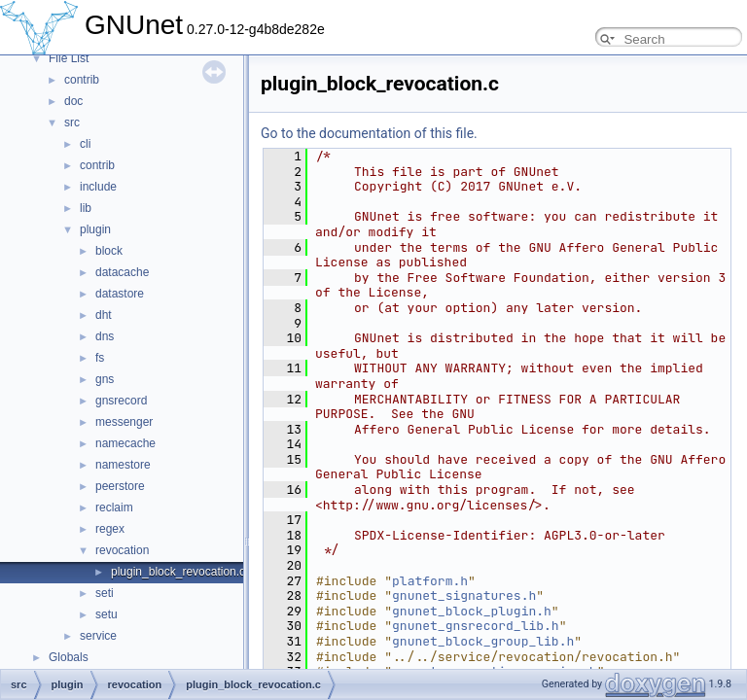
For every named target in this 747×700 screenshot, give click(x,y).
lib (86, 208)
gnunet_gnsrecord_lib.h (476, 626)
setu (107, 614)
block (109, 251)
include (98, 187)
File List (69, 58)
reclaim (114, 507)
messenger (124, 422)
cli (85, 144)
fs (100, 358)
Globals (69, 657)
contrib (82, 80)
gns (105, 379)
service (98, 636)
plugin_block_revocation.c (178, 572)
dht (104, 315)
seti (105, 593)
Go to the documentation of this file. (369, 133)
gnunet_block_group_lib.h (483, 641)
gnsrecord (121, 401)
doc (73, 101)
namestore (123, 465)
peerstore (120, 486)
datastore (120, 294)
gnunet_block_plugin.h (472, 611)
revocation (122, 550)
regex (110, 529)
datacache (122, 272)
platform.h (430, 581)
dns (105, 336)
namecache (125, 443)
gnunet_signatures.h (464, 595)
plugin (95, 229)
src (72, 122)
